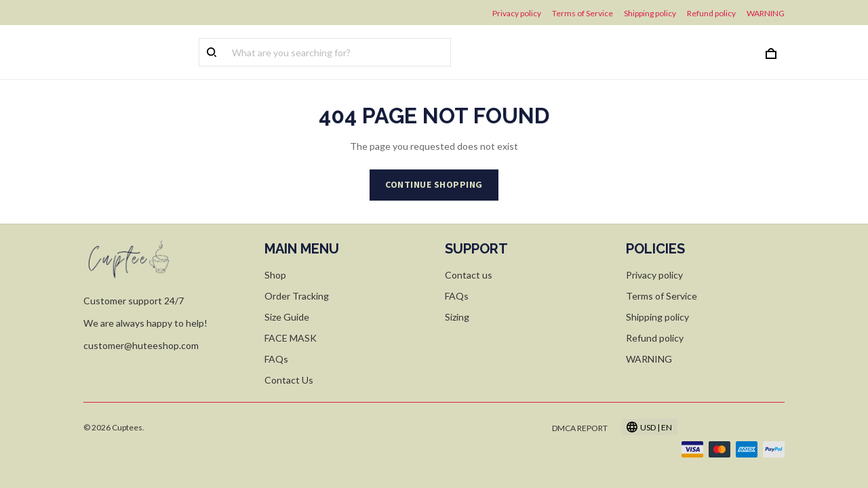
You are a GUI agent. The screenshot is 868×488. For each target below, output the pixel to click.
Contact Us (289, 380)
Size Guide (287, 317)
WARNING (766, 13)
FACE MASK (291, 338)
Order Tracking (297, 296)
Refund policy (711, 13)
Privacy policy (517, 13)
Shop (275, 275)
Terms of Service (583, 13)
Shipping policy (650, 13)
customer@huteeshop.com (141, 345)
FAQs (276, 359)
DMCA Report (580, 428)
